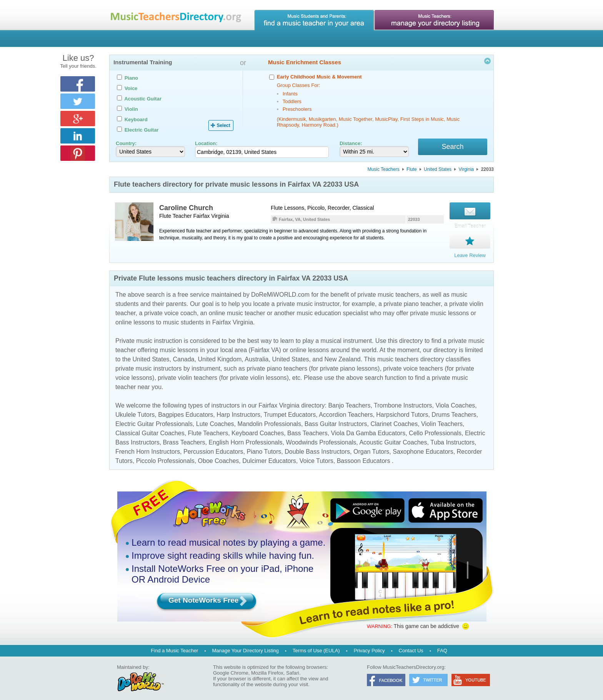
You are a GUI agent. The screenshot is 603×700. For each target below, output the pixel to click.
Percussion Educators (213, 447)
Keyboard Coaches (258, 429)
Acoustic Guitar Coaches (393, 438)
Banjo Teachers (349, 401)
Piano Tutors (264, 447)
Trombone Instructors (403, 401)
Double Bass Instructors (317, 447)
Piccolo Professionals (165, 457)
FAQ (442, 646)
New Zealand (342, 355)
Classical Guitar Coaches (150, 429)
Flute (412, 170)
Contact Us (411, 646)
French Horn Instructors (148, 447)
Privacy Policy (369, 646)
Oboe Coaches (219, 457)
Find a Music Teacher (174, 646)
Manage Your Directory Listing (245, 646)
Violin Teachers (442, 420)
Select (223, 125)
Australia (257, 355)
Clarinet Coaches (394, 420)
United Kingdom (220, 355)
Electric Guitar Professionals (154, 420)
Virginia (466, 170)
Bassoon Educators (364, 457)
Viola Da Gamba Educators (368, 429)
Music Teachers (384, 170)
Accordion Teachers (346, 410)
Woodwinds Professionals (321, 438)
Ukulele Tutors (135, 410)
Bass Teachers (307, 429)
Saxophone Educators (423, 447)
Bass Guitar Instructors (336, 420)
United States (438, 170)
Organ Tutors (371, 447)
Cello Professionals (435, 429)
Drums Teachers (454, 410)
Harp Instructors (238, 410)
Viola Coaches (455, 401)
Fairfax (201, 217)
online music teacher (237, 309)
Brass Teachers (184, 438)
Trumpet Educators (290, 410)
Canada (183, 355)
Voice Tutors (316, 457)
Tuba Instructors (452, 438)
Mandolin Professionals (269, 420)
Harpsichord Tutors (402, 410)
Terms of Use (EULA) (316, 646)
